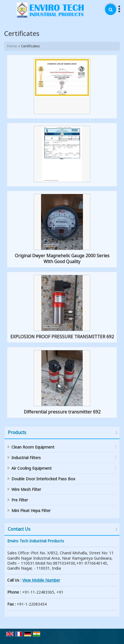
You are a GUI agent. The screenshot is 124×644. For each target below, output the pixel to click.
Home (12, 46)
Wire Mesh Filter (26, 489)
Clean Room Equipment (33, 447)
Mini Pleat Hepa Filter (31, 510)
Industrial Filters (26, 458)
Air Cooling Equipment (32, 468)
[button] (41, 580)
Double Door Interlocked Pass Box (43, 479)
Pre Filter (20, 500)
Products (17, 432)
